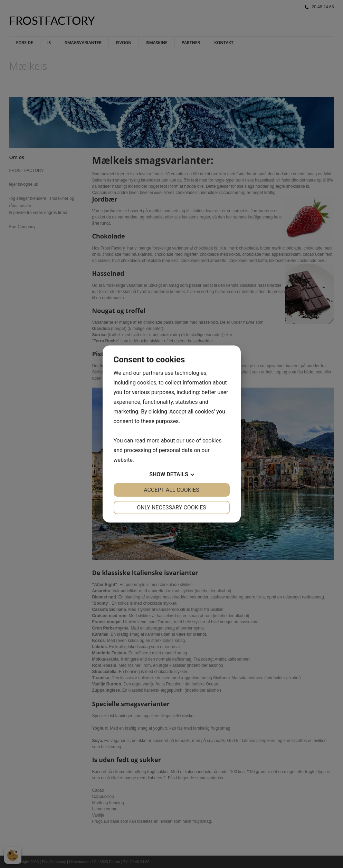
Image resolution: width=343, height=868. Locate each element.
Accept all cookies (171, 490)
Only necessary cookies (171, 508)
